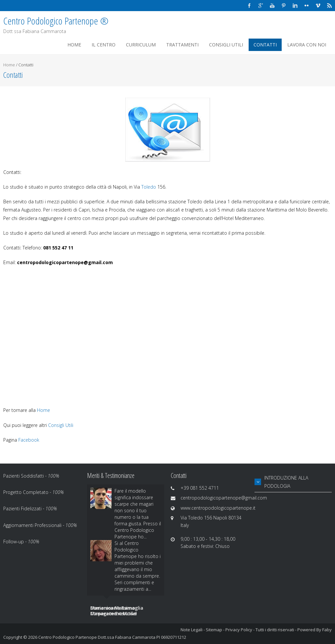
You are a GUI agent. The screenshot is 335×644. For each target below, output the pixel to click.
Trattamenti (182, 45)
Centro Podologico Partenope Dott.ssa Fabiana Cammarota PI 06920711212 (112, 637)
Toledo (149, 187)
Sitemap (214, 630)
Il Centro (104, 45)
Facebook (29, 440)
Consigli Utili (226, 45)
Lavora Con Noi (307, 45)
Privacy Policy (239, 630)
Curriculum (141, 45)
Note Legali (192, 630)
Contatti (265, 45)
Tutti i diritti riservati (275, 630)
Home (74, 45)
